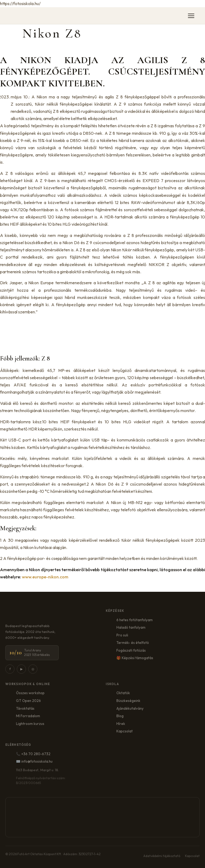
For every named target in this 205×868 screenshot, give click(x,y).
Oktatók (123, 693)
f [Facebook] (10, 669)
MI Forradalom (28, 716)
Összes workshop (30, 693)
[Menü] (191, 16)
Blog (120, 716)
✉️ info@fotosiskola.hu (34, 761)
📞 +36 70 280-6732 (33, 754)
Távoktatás (25, 708)
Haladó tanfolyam (131, 627)
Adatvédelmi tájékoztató (162, 856)
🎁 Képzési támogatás (135, 658)
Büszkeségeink (128, 701)
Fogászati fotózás (131, 650)
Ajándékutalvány (130, 708)
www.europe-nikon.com (45, 577)
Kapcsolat (125, 731)
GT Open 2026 (28, 701)
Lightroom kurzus (30, 724)
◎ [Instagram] (33, 669)
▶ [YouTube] (21, 669)
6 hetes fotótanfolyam (135, 620)
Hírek (121, 724)
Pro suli (122, 635)
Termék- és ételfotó (133, 643)
